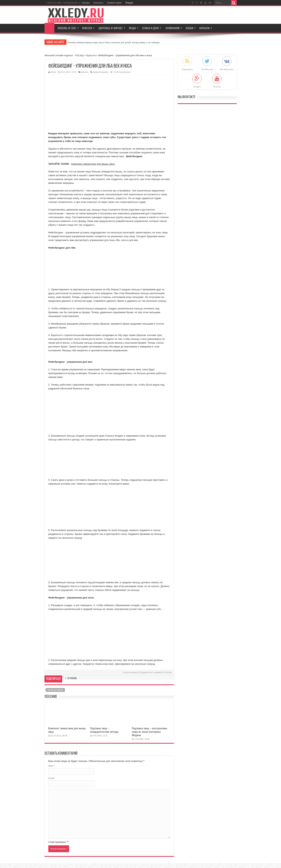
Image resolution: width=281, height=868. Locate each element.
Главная (49, 28)
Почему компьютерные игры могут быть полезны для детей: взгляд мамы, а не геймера (114, 42)
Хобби (189, 28)
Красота (87, 28)
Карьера (205, 28)
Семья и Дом (150, 28)
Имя (52, 766)
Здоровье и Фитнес (110, 28)
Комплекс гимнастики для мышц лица (93, 164)
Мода (132, 28)
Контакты (99, 3)
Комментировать (101, 72)
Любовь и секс (67, 28)
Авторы (86, 3)
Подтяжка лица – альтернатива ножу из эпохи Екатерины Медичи (149, 732)
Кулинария (173, 28)
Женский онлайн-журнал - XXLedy (64, 55)
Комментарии (114, 3)
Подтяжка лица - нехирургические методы (104, 730)
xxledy (53, 72)
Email (51, 778)
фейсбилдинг (56, 690)
